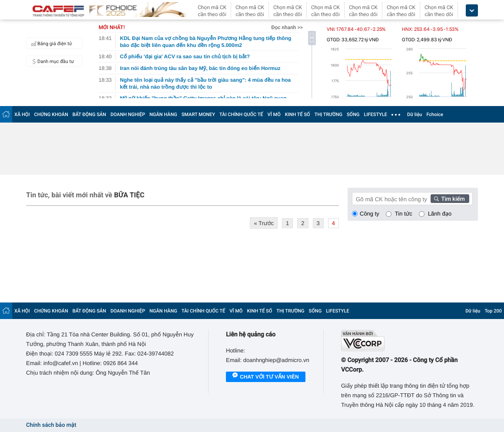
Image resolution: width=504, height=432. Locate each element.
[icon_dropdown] (472, 11)
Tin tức (404, 214)
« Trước (264, 223)
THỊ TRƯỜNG (328, 115)
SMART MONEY (198, 115)
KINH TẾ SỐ (298, 115)
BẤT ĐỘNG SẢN (89, 115)
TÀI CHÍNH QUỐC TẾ (241, 115)
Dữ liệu (414, 115)
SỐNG (353, 115)
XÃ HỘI (22, 115)
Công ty (370, 214)
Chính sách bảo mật (51, 425)
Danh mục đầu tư (51, 61)
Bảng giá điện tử (50, 43)
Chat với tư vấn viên (266, 377)
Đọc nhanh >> (287, 27)
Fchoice (435, 115)
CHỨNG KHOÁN (51, 115)
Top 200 (493, 311)
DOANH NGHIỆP (128, 115)
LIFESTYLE (375, 115)
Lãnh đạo (440, 214)
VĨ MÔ (274, 115)
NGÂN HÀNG (163, 115)
